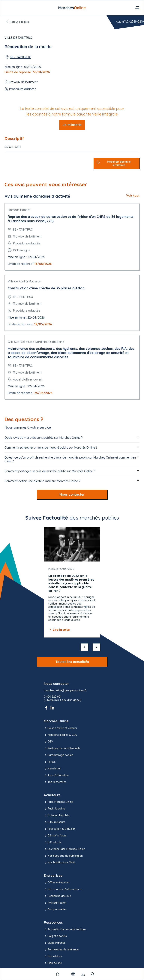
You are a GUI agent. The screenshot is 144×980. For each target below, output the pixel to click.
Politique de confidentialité (62, 748)
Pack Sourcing (54, 809)
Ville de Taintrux (18, 38)
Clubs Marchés (55, 943)
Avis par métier (55, 910)
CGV (48, 742)
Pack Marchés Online (58, 802)
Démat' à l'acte (55, 836)
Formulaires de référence (61, 950)
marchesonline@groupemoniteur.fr (65, 691)
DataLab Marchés (57, 815)
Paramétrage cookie (58, 755)
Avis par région (55, 903)
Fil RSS (50, 762)
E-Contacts (52, 842)
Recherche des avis (58, 896)
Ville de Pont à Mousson (24, 281)
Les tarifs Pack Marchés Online (64, 849)
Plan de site (53, 963)
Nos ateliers (53, 956)
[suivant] (96, 647)
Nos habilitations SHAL (60, 863)
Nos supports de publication (63, 856)
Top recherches (55, 782)
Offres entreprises (57, 883)
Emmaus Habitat (19, 210)
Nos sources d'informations (63, 889)
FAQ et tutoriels (55, 936)
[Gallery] (72, 582)
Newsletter (52, 769)
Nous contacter (72, 494)
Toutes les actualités (72, 662)
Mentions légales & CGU (60, 735)
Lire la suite (59, 630)
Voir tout (133, 195)
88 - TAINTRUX (20, 57)
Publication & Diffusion (60, 829)
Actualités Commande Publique (65, 929)
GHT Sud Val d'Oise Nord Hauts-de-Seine (36, 342)
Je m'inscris (72, 125)
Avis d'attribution (56, 775)
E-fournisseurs (54, 822)
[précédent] (84, 647)
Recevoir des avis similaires (119, 163)
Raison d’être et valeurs (60, 728)
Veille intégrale (105, 114)
